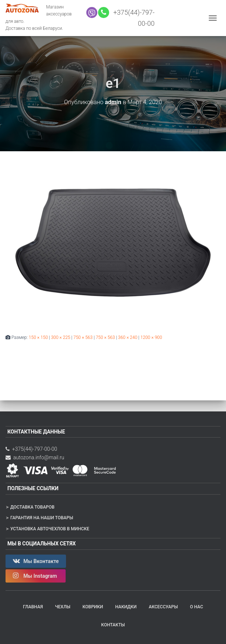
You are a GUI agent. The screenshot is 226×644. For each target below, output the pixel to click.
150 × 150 (38, 337)
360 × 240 (128, 337)
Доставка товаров (32, 507)
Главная (33, 607)
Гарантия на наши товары (42, 518)
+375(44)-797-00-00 (31, 449)
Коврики (93, 607)
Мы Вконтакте (36, 561)
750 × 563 (83, 337)
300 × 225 (60, 337)
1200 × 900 (151, 337)
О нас (197, 607)
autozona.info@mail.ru (35, 457)
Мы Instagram (36, 576)
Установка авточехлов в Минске (50, 529)
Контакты (113, 625)
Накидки (126, 607)
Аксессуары (163, 607)
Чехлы (63, 607)
